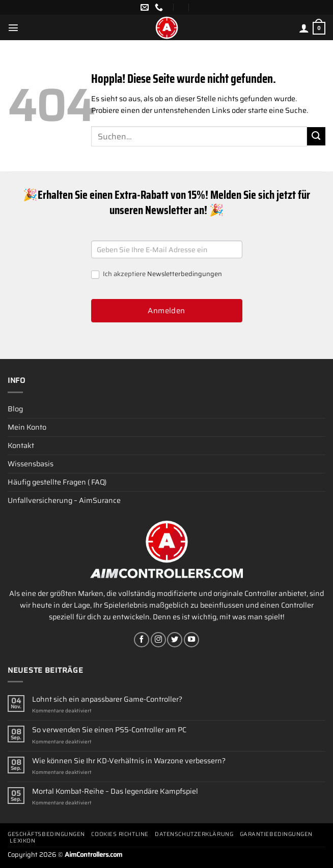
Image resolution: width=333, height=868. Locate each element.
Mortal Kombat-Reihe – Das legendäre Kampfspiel (115, 791)
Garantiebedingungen (276, 834)
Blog (15, 409)
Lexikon (22, 841)
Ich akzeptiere (157, 274)
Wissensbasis (31, 464)
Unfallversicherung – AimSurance (64, 500)
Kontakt (21, 445)
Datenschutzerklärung (194, 834)
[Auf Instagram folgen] (158, 640)
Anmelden (166, 311)
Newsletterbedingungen (185, 274)
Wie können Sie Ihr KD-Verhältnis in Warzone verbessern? (129, 761)
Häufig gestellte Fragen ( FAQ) (57, 482)
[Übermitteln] (316, 136)
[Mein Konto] (304, 28)
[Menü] (13, 27)
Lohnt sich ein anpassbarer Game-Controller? (107, 699)
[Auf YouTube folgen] (191, 640)
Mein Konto (27, 427)
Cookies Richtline (120, 834)
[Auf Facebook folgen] (142, 640)
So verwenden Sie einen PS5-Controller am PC (109, 730)
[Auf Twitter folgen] (175, 640)
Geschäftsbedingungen (46, 834)
